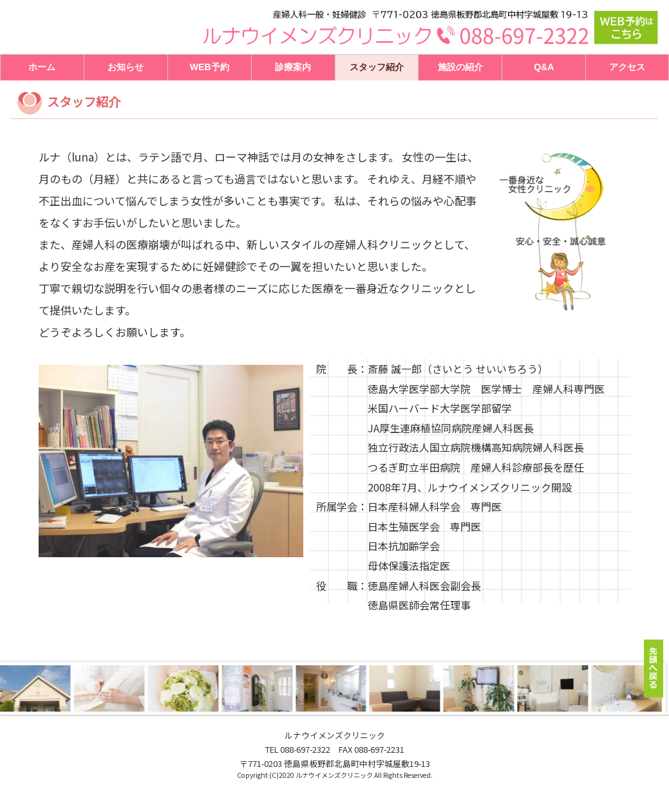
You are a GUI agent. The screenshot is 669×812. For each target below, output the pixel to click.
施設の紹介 (460, 67)
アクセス (627, 67)
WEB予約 (210, 67)
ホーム (42, 67)
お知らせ (126, 67)
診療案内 (293, 67)
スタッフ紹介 (377, 67)
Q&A (544, 67)
